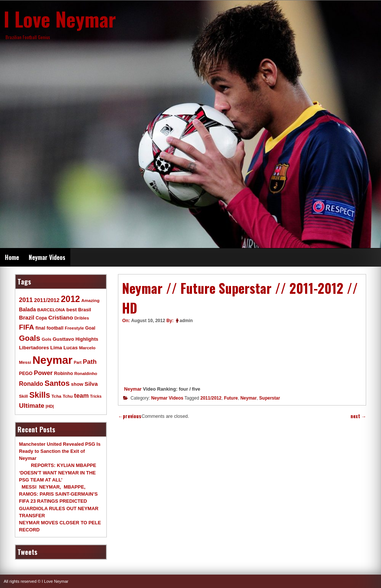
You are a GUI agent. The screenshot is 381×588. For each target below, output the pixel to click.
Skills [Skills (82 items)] (40, 395)
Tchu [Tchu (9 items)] (68, 396)
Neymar (133, 389)
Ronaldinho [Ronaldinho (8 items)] (86, 374)
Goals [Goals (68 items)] (30, 338)
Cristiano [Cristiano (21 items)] (61, 317)
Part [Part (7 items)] (78, 362)
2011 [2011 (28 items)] (26, 300)
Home (12, 257)
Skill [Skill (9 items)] (23, 396)
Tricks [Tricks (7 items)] (96, 396)
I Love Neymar (60, 19)
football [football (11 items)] (55, 328)
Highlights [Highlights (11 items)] (87, 339)
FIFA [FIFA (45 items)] (27, 327)
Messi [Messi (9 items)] (25, 362)
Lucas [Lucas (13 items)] (70, 348)
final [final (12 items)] (40, 328)
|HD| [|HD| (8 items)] (50, 406)
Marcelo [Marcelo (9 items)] (87, 348)
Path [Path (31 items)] (90, 362)
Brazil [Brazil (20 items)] (27, 317)
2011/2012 (211, 398)
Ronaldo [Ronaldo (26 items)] (31, 384)
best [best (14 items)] (71, 310)
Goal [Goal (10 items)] (90, 328)
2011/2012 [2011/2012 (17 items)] (47, 300)
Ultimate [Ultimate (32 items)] (32, 406)
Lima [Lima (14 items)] (56, 348)
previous (130, 416)
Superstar (270, 398)
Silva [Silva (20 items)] (91, 384)
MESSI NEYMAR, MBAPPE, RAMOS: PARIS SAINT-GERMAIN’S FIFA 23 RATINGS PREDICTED (58, 494)
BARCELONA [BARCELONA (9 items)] (51, 310)
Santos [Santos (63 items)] (57, 383)
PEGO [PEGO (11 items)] (26, 374)
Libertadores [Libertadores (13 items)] (34, 348)
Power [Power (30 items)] (43, 373)
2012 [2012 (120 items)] (70, 299)
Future (231, 398)
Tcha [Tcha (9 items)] (56, 396)
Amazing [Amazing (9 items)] (91, 300)
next (358, 416)
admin (186, 321)
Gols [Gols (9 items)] (47, 339)
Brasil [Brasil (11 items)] (85, 310)
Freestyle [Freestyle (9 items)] (74, 328)
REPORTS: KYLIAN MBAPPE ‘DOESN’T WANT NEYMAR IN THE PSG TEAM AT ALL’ (58, 472)
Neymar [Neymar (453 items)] (52, 360)
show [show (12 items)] (77, 384)
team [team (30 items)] (81, 396)
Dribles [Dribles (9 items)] (82, 318)
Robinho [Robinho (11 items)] (63, 374)
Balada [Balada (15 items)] (27, 309)
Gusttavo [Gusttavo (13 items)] (64, 339)
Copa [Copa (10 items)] (41, 318)
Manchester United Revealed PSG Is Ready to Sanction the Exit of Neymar (60, 451)
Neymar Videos (47, 257)
